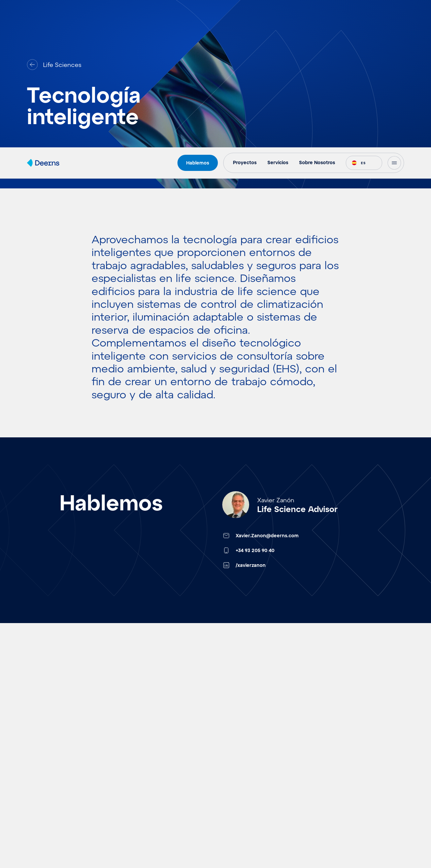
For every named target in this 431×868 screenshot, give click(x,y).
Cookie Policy (331, 846)
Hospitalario (138, 802)
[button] (418, 780)
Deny (339, 831)
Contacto (324, 761)
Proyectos (41, 761)
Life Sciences (141, 822)
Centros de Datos (147, 862)
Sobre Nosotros (238, 782)
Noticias (39, 822)
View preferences (395, 831)
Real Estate (138, 782)
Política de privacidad (339, 856)
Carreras (228, 802)
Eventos (39, 802)
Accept (284, 831)
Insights (38, 842)
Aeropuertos (140, 761)
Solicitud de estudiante (249, 822)
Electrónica (138, 842)
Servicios (229, 761)
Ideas (35, 782)
